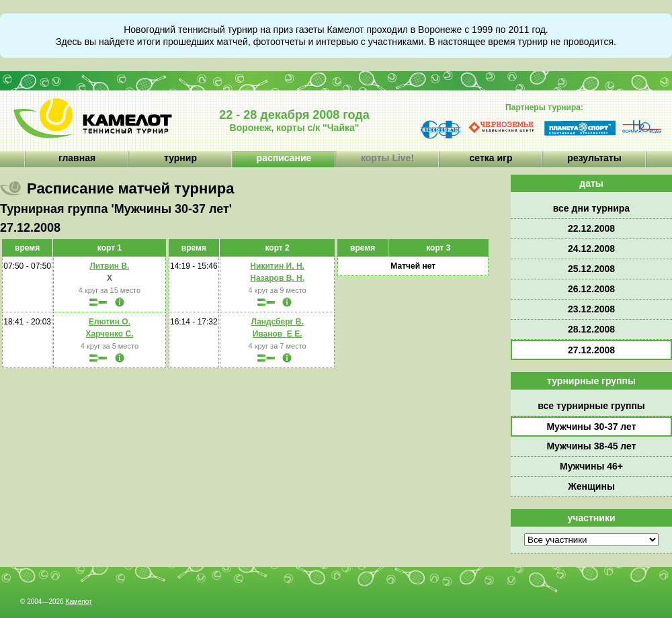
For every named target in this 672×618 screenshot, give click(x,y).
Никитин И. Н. (277, 266)
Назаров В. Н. (277, 278)
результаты (594, 158)
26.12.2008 (591, 289)
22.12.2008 (591, 228)
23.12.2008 (591, 309)
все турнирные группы (591, 406)
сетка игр (491, 158)
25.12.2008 (591, 269)
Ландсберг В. (277, 322)
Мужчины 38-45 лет (591, 446)
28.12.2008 (591, 329)
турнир (180, 158)
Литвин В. (109, 266)
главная (77, 158)
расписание (284, 158)
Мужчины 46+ (591, 466)
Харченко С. (109, 334)
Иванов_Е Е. (278, 334)
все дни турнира (591, 208)
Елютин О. (110, 322)
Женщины (591, 486)
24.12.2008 (591, 249)
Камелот (78, 602)
